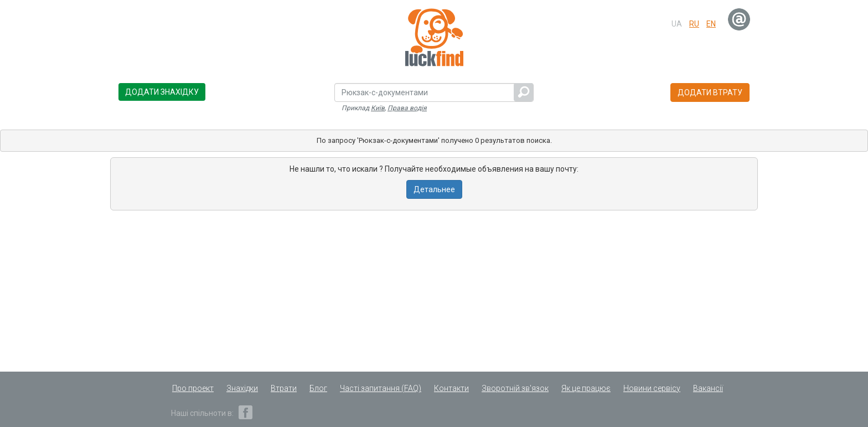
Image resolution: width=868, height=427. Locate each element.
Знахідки (242, 388)
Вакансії (708, 388)
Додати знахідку (162, 92)
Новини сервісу (652, 388)
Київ (378, 108)
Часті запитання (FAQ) (381, 388)
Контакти (451, 388)
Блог (318, 388)
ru (694, 24)
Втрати (284, 388)
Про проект (193, 388)
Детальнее (434, 189)
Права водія (407, 108)
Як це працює (586, 388)
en (711, 24)
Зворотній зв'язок (515, 388)
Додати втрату (710, 92)
